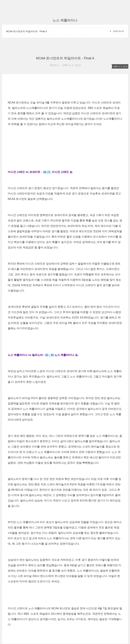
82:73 (48, 172)
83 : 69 (50, 355)
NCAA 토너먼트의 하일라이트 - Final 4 (26, 31)
